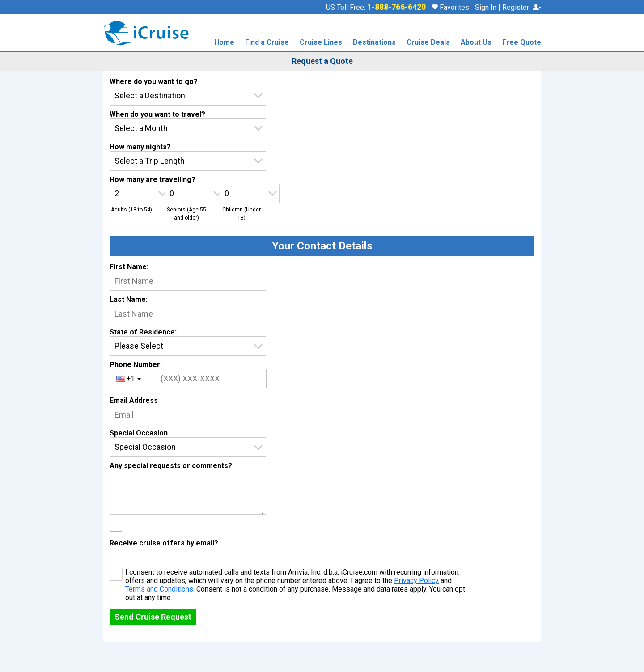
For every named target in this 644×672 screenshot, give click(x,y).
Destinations (374, 43)
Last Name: (129, 299)
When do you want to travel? (157, 114)
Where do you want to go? (154, 82)
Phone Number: (136, 365)
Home (224, 43)
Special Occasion (139, 433)
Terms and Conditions (159, 589)
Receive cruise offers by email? (164, 543)
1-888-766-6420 (396, 7)
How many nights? (140, 147)
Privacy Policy (416, 581)
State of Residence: (143, 332)
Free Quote (522, 43)
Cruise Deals (428, 43)
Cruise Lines (321, 43)
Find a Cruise (267, 43)
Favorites (451, 7)
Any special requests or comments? (171, 466)
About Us (476, 43)
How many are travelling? (153, 180)
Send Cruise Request (153, 617)
